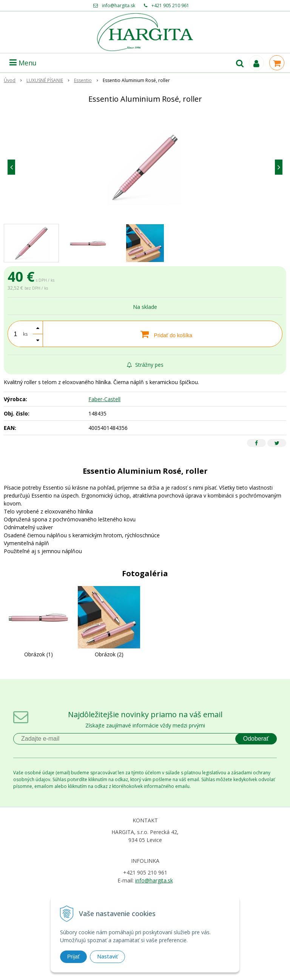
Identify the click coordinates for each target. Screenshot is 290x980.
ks (25, 334)
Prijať (73, 957)
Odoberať (256, 739)
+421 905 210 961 (170, 5)
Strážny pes (145, 365)
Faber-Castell (104, 399)
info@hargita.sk (119, 5)
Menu (23, 63)
